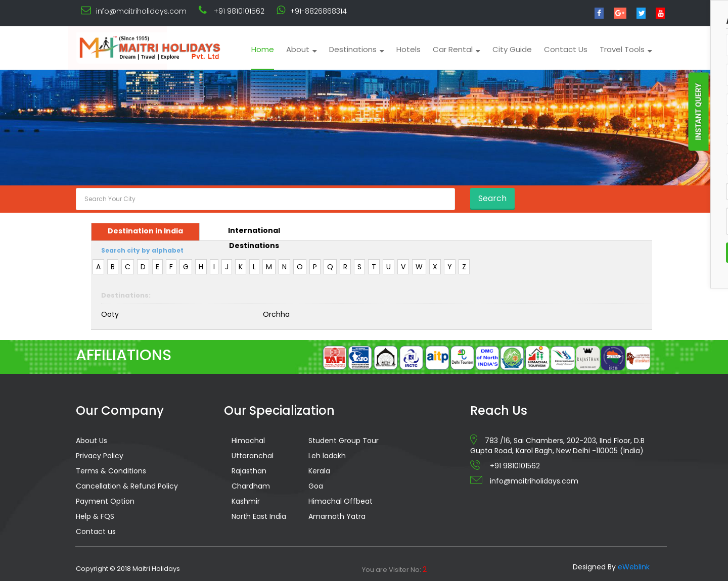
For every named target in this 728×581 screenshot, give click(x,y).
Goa (316, 486)
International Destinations (254, 233)
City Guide (512, 49)
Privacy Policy (100, 456)
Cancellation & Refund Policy (127, 486)
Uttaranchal (253, 456)
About (302, 49)
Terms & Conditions (111, 471)
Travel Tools (626, 49)
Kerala (319, 471)
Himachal (248, 441)
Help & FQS (95, 516)
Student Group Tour (344, 441)
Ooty (110, 314)
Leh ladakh (327, 456)
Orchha (276, 314)
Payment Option (105, 501)
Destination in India (145, 231)
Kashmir (246, 501)
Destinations (357, 49)
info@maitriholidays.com (141, 11)
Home (263, 49)
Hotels (408, 49)
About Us (92, 441)
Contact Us (566, 49)
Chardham (251, 486)
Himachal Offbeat (340, 501)
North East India (259, 516)
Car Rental (457, 49)
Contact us (96, 531)
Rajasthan (249, 471)
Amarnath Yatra (337, 516)
